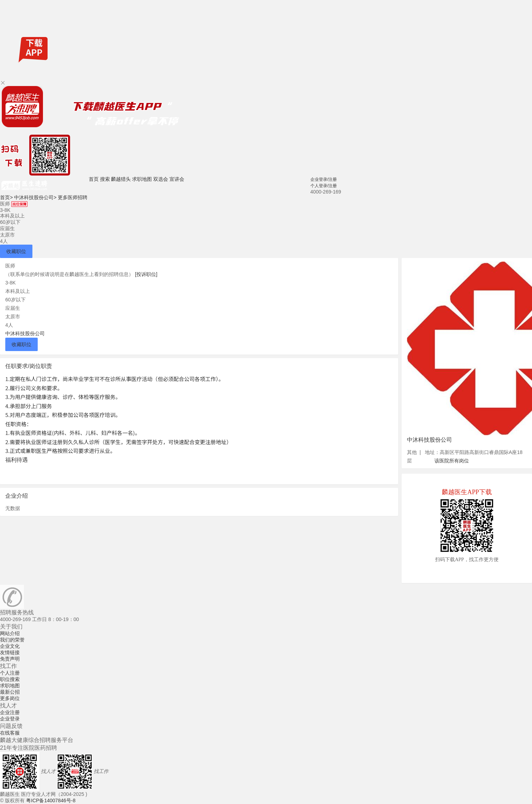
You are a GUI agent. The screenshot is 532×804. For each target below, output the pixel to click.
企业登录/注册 (324, 179)
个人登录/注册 (324, 186)
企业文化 (10, 646)
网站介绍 (10, 633)
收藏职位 (16, 251)
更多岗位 (10, 698)
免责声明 (10, 659)
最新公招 (10, 692)
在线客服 (10, 733)
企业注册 (10, 712)
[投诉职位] (146, 274)
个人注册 (10, 673)
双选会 (161, 179)
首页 (94, 179)
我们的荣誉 (12, 640)
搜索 (105, 179)
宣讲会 (177, 179)
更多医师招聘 (73, 197)
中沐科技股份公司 (35, 197)
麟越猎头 (121, 179)
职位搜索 (10, 679)
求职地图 (142, 179)
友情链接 (10, 652)
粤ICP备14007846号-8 (51, 800)
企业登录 (10, 719)
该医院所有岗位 (452, 461)
